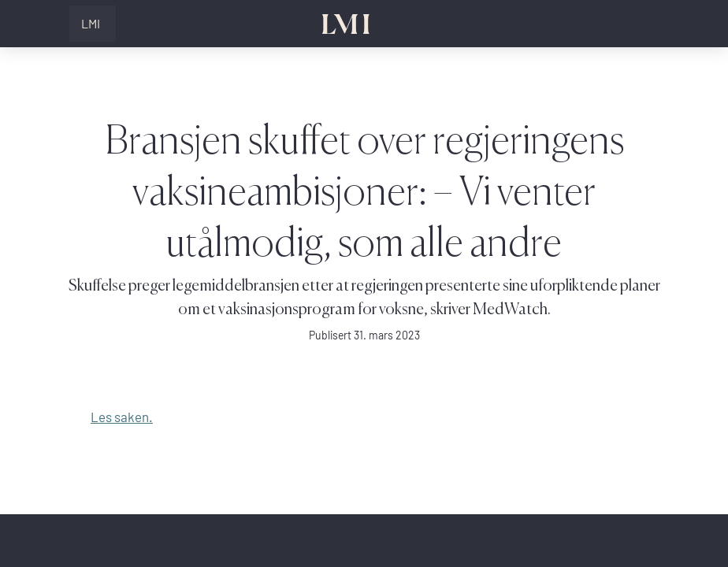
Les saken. (122, 417)
